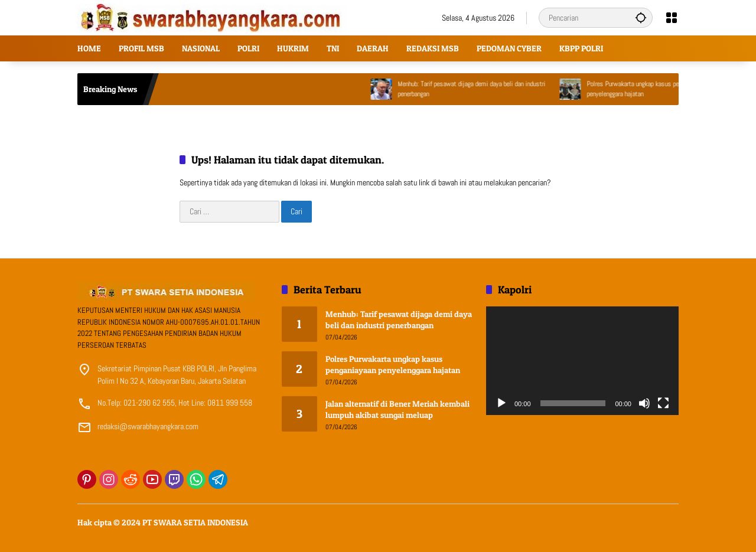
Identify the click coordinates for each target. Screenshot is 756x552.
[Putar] (501, 403)
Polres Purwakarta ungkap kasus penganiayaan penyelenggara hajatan (657, 89)
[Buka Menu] (672, 18)
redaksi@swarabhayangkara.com (148, 426)
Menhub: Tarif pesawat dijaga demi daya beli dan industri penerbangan (481, 89)
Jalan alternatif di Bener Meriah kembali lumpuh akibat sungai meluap (397, 409)
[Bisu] (644, 403)
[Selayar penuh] (663, 403)
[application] (582, 360)
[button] (641, 17)
